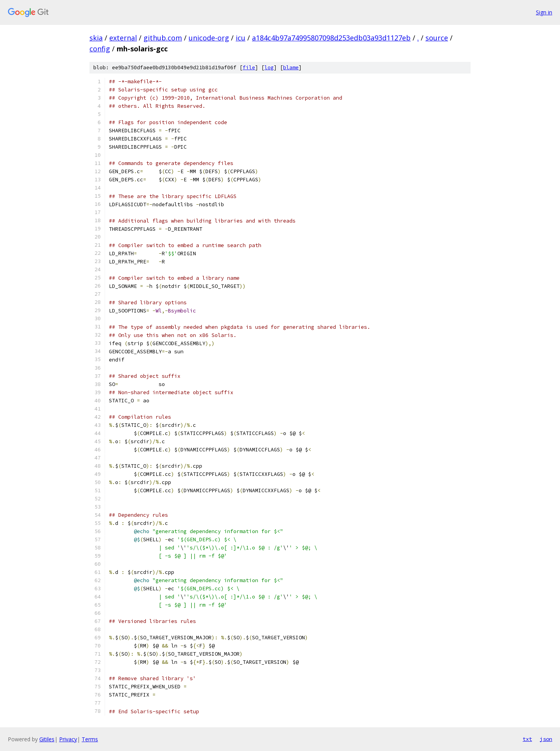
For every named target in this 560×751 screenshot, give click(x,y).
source (437, 38)
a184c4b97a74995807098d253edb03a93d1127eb (331, 38)
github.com (163, 38)
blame (291, 68)
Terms (90, 739)
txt (527, 739)
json (546, 739)
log (269, 68)
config (100, 49)
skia (96, 38)
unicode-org (209, 38)
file (249, 68)
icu (241, 38)
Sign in (544, 12)
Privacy (68, 739)
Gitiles (47, 739)
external (123, 38)
